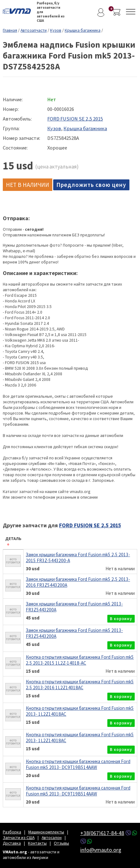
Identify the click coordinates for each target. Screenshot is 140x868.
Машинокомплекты (46, 832)
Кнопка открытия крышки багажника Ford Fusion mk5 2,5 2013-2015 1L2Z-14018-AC (80, 660)
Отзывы (61, 843)
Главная (10, 30)
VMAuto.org (18, 11)
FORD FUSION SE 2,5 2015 (75, 119)
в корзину (121, 619)
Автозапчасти (34, 30)
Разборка (12, 832)
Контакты (37, 843)
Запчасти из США (19, 837)
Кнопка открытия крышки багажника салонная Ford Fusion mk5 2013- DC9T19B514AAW (78, 764)
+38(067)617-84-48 (102, 833)
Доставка (12, 843)
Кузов (56, 30)
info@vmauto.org (101, 850)
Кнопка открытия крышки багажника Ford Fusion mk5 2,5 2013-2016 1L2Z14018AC (80, 685)
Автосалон (52, 837)
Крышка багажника (83, 30)
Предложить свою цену (91, 185)
